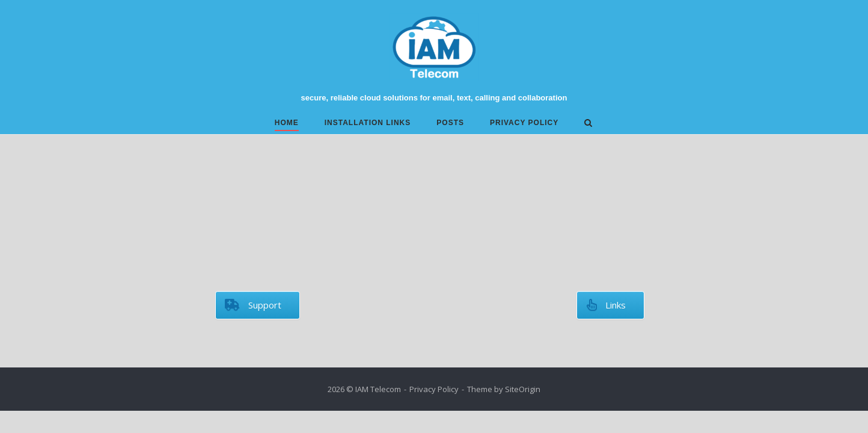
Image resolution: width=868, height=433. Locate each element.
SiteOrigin (523, 389)
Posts (450, 123)
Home (287, 123)
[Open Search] (588, 124)
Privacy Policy (524, 123)
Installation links (368, 123)
